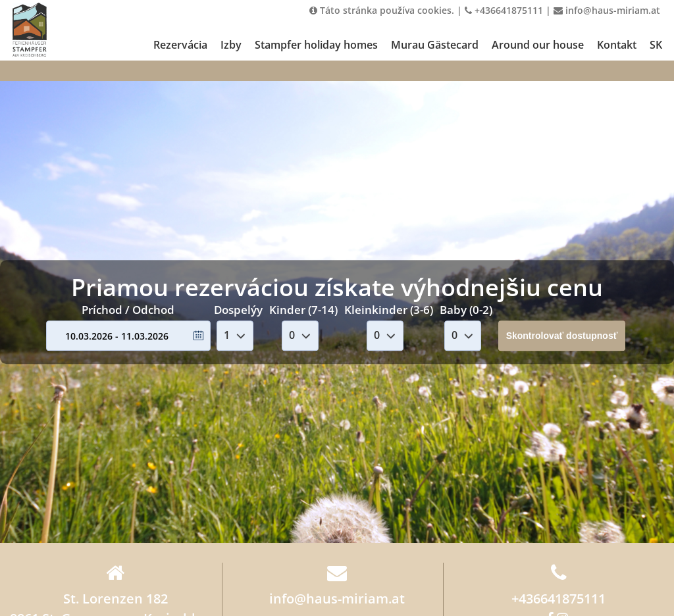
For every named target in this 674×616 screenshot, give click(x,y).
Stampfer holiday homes (316, 45)
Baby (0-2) (466, 310)
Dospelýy (238, 310)
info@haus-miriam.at (607, 10)
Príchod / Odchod (128, 310)
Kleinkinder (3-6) (389, 310)
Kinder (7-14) (303, 310)
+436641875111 (504, 10)
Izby (231, 45)
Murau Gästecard (435, 45)
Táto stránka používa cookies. (382, 10)
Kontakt (617, 45)
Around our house (538, 45)
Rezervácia (180, 45)
